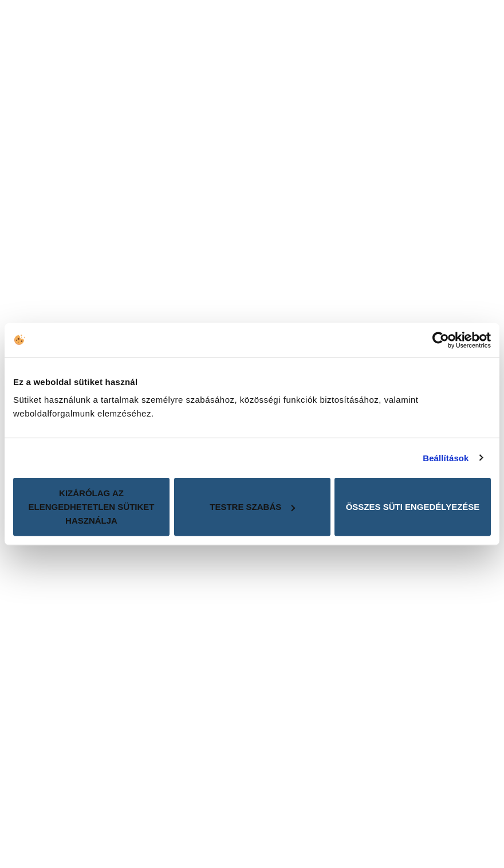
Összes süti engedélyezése (413, 507)
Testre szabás (252, 507)
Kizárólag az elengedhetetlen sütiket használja (91, 507)
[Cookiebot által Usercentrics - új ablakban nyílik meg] (441, 340)
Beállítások (446, 457)
